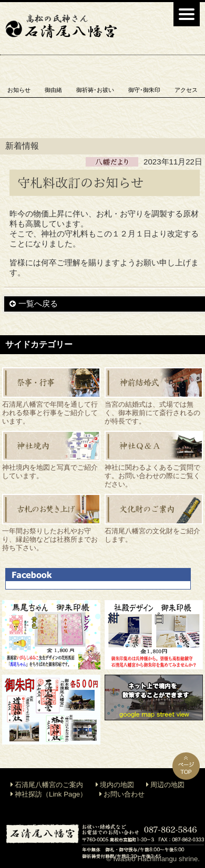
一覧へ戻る (38, 303)
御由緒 (53, 90)
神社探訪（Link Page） (51, 794)
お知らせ (19, 90)
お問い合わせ (124, 794)
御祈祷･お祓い (95, 90)
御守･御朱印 (144, 90)
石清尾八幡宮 (61, 26)
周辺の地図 (167, 785)
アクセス (186, 90)
